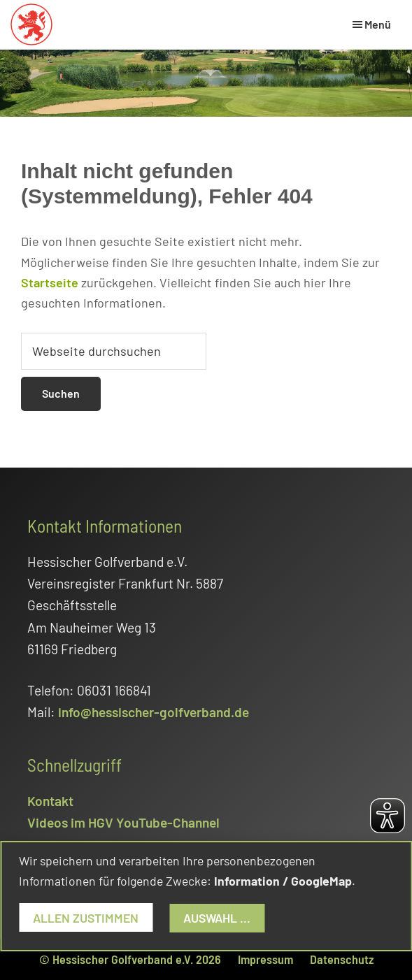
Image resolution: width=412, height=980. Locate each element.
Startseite (50, 282)
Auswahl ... (217, 918)
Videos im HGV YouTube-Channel (123, 822)
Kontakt (50, 801)
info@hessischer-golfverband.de (154, 712)
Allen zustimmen (86, 918)
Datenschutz (342, 959)
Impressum (265, 959)
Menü (378, 24)
